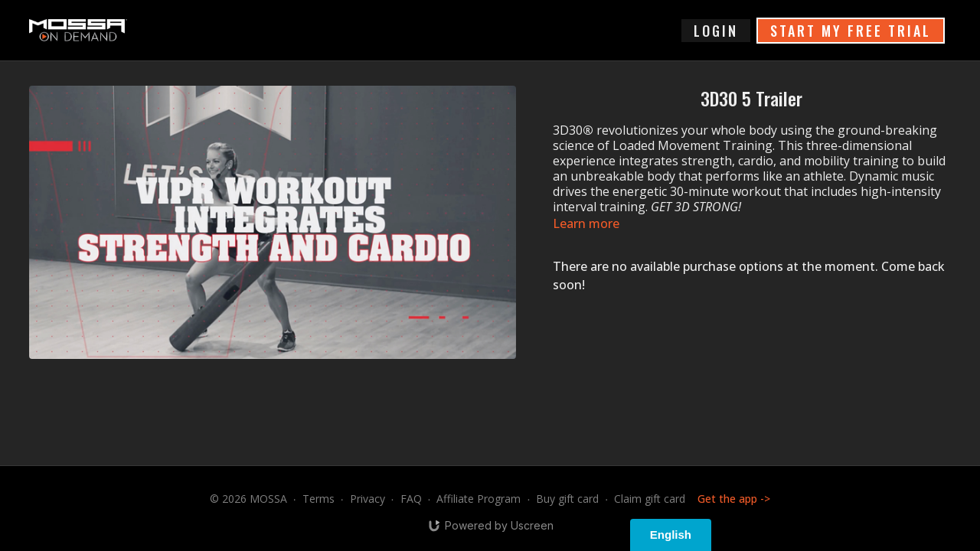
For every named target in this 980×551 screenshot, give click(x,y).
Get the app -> (734, 499)
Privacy (367, 499)
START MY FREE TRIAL (851, 31)
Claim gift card (650, 499)
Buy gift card (567, 499)
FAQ (411, 499)
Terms (318, 499)
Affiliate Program (479, 499)
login (716, 31)
